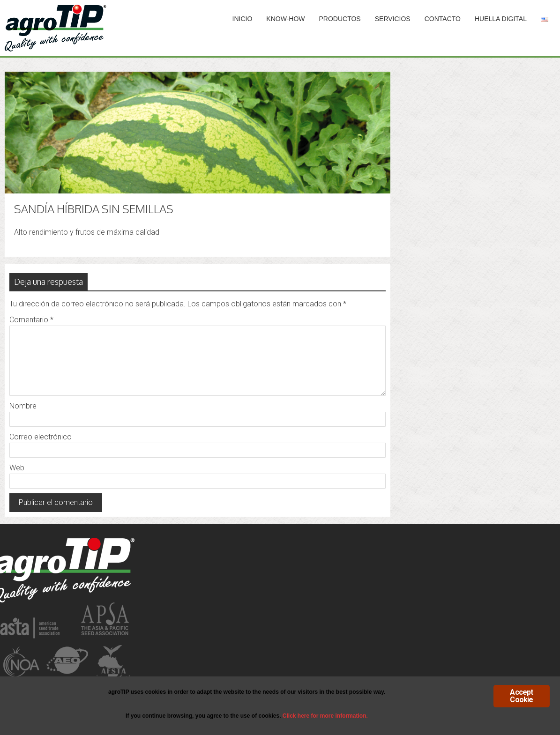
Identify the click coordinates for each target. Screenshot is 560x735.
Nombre (23, 406)
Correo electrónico (41, 437)
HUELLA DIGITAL (501, 19)
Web (17, 468)
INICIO (243, 19)
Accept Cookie (521, 696)
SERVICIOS (393, 19)
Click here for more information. (325, 716)
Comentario (31, 320)
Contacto (443, 19)
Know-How (285, 19)
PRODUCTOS (340, 19)
